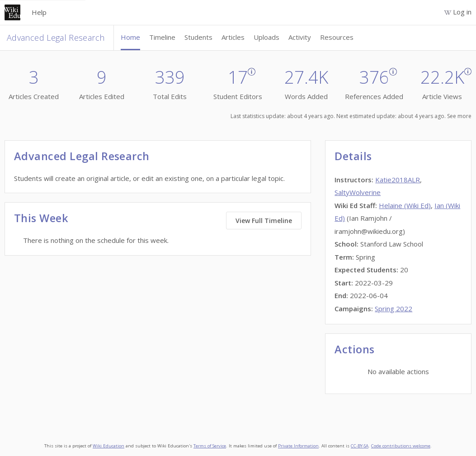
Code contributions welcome (401, 446)
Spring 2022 (394, 309)
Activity (300, 37)
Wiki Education (108, 446)
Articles (233, 37)
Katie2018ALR (398, 180)
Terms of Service (210, 446)
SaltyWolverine (358, 192)
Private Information (298, 446)
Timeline (162, 37)
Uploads (266, 37)
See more (459, 116)
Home (130, 37)
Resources (337, 37)
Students (198, 37)
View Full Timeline (264, 221)
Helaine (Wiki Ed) (405, 205)
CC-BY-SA (360, 446)
